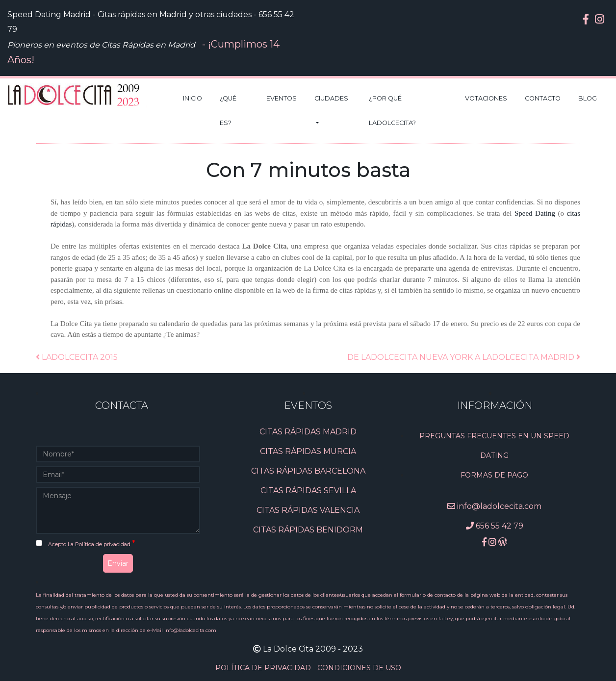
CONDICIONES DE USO (359, 668)
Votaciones (486, 98)
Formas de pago (494, 475)
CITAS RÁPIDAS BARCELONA (308, 471)
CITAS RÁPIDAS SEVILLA (308, 491)
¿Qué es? (228, 111)
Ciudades (331, 98)
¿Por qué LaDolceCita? (392, 111)
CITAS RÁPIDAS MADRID (308, 432)
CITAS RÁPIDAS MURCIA (308, 451)
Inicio (192, 98)
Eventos (282, 98)
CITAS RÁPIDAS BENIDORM (308, 530)
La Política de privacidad (100, 544)
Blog (588, 98)
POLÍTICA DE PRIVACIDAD (264, 668)
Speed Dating (535, 213)
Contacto (543, 98)
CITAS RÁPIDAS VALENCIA (308, 510)
